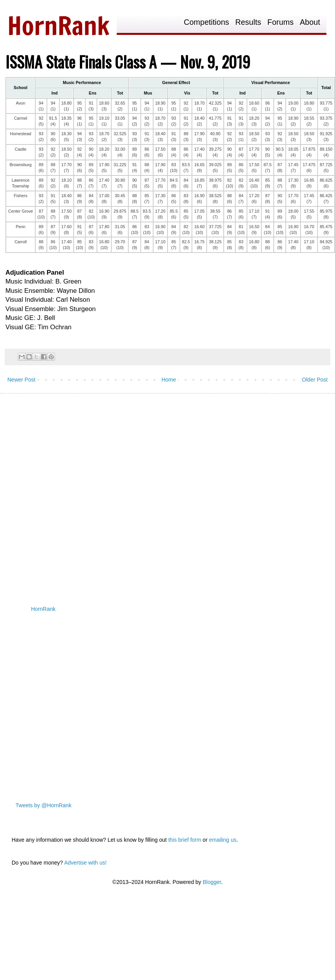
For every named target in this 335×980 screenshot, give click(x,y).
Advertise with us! (85, 863)
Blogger (212, 882)
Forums (280, 22)
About (310, 22)
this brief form (185, 840)
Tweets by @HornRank (43, 805)
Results (248, 22)
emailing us (223, 840)
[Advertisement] (88, 493)
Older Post (315, 380)
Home (168, 380)
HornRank (43, 609)
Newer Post (21, 380)
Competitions (206, 22)
